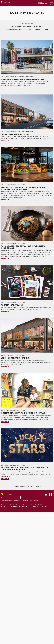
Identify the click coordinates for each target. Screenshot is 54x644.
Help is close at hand (7, 505)
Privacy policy (25, 500)
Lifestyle (45, 29)
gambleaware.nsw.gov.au (28, 505)
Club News (27, 26)
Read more (5, 88)
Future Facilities (34, 500)
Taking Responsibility (7, 500)
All (12, 26)
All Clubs (18, 26)
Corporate (27, 29)
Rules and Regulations (27, 498)
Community (37, 26)
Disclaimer (17, 500)
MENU (51, 4)
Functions (36, 29)
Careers (3, 498)
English (42, 3)
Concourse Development (13, 29)
